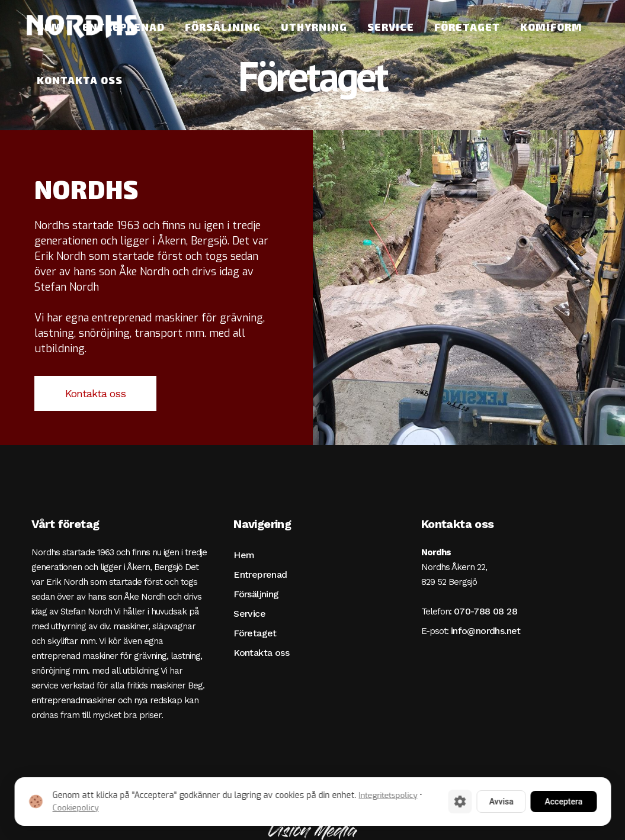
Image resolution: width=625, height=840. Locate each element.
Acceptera (563, 802)
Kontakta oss (95, 393)
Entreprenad (260, 575)
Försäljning (256, 594)
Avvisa (501, 802)
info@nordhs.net (486, 631)
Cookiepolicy (75, 808)
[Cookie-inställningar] (460, 802)
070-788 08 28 (485, 611)
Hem (244, 555)
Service (249, 614)
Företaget (255, 633)
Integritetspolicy (388, 795)
